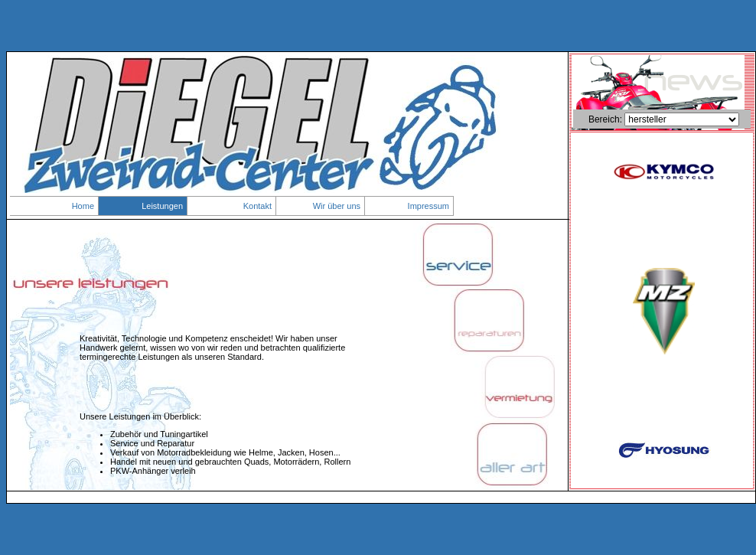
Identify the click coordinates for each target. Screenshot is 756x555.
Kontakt (257, 206)
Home (83, 206)
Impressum (429, 206)
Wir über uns (337, 206)
